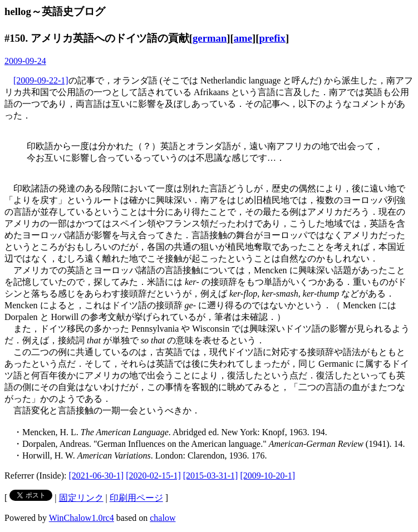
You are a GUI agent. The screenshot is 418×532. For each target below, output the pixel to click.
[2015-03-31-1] (211, 476)
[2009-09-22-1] (41, 80)
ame (243, 38)
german (210, 38)
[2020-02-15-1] (153, 476)
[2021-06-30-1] (97, 476)
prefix (272, 38)
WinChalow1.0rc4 (82, 518)
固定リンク (81, 498)
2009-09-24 (25, 61)
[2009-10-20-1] (267, 476)
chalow (163, 518)
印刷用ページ (136, 498)
